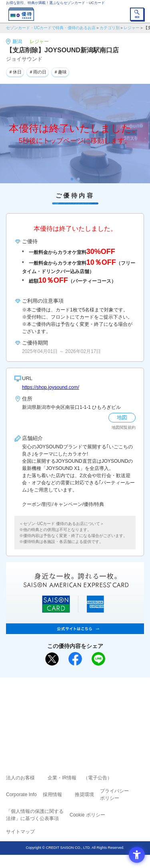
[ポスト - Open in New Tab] (52, 659)
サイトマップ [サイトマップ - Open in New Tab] (20, 832)
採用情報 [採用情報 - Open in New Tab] (52, 795)
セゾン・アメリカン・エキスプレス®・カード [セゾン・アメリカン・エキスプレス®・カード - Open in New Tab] (72, 722)
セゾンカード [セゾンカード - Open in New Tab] (51, 712)
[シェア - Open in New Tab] (75, 659)
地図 (122, 417)
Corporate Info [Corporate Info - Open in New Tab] (21, 795)
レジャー (132, 28)
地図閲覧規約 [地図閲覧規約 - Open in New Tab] (124, 427)
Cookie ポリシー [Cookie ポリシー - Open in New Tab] (87, 815)
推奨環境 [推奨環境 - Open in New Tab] (84, 795)
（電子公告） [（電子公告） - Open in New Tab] (98, 778)
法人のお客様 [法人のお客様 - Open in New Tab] (20, 778)
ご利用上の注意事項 (43, 701)
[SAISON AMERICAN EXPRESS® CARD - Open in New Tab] (75, 630)
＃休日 (15, 72)
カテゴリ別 (110, 28)
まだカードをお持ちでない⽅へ (72, 686)
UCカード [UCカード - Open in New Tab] (96, 712)
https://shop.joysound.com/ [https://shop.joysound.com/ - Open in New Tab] (51, 387)
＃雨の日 (38, 72)
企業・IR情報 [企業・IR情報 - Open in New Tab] (62, 778)
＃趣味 (60, 72)
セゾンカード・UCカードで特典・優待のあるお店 (51, 28)
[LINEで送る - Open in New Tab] (98, 659)
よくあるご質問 (106, 701)
